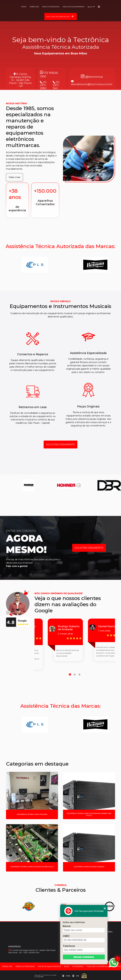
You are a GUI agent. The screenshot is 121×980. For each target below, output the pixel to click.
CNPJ (66, 936)
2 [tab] (75, 675)
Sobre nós (34, 7)
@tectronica (92, 77)
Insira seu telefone (74, 922)
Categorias (78, 966)
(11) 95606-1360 (49, 74)
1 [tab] (70, 675)
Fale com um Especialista (99, 966)
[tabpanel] (55, 644)
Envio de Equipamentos (74, 7)
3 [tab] (79, 675)
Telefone (69, 946)
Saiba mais (14, 177)
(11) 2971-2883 (43, 85)
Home (24, 7)
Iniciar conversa (84, 957)
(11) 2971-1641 (56, 85)
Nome (67, 926)
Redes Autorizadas (51, 7)
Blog (90, 7)
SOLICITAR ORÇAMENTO (60, 445)
